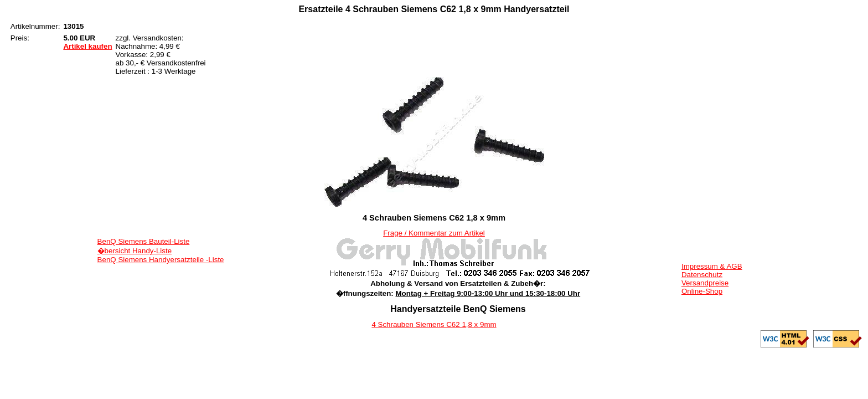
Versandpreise (705, 283)
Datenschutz (702, 275)
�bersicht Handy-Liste (135, 251)
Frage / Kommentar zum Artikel (434, 233)
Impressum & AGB (712, 266)
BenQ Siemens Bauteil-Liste (144, 241)
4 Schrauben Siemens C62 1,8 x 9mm (434, 324)
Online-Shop (702, 291)
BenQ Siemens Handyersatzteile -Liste (161, 260)
